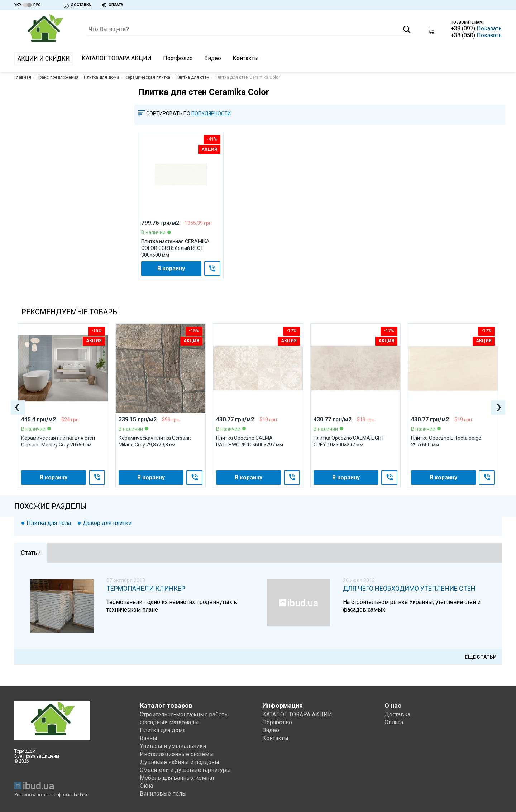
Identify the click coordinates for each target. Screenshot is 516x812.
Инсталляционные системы (177, 754)
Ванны (149, 738)
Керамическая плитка (147, 77)
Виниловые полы (163, 794)
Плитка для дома (102, 77)
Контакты (246, 58)
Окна (146, 786)
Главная (23, 77)
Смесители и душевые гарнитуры (185, 770)
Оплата (394, 722)
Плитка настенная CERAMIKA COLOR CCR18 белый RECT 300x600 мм (175, 248)
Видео (213, 58)
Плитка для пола (49, 523)
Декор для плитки (107, 523)
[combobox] (215, 114)
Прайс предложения (58, 77)
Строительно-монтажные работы (184, 714)
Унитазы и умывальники (173, 746)
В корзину (171, 268)
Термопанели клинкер (146, 588)
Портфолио (178, 58)
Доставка (397, 714)
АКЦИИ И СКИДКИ (44, 59)
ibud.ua (80, 795)
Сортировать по (168, 113)
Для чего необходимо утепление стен (409, 588)
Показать (489, 28)
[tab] (31, 553)
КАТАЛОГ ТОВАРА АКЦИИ (117, 58)
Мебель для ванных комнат (177, 778)
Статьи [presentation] (31, 553)
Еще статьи (481, 657)
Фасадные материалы (169, 722)
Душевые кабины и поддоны (180, 762)
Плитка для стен (192, 77)
